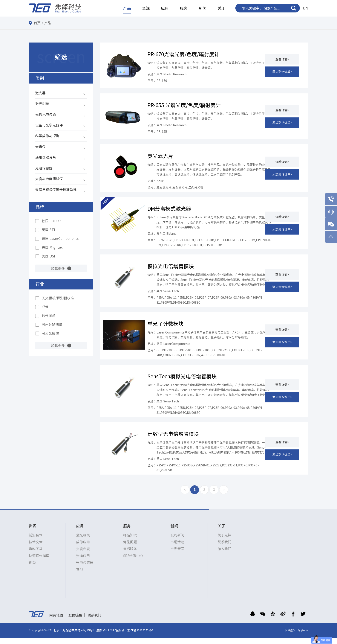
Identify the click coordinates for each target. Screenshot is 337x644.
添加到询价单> (282, 72)
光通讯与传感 (46, 114)
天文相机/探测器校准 (58, 298)
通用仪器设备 (46, 157)
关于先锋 (224, 541)
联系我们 (224, 548)
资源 (146, 8)
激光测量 (42, 104)
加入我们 (224, 555)
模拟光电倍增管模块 (171, 266)
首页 (37, 23)
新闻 (203, 8)
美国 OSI (48, 256)
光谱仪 (40, 147)
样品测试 (130, 541)
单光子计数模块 (165, 324)
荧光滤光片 (160, 156)
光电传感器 (44, 168)
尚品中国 (303, 636)
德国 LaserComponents (60, 239)
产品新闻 (177, 555)
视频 (32, 569)
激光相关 (83, 541)
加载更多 (58, 268)
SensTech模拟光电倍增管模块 (182, 381)
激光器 (40, 93)
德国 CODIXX (52, 221)
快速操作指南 (39, 562)
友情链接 (75, 621)
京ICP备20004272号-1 (140, 636)
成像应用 (83, 548)
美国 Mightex (52, 247)
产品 (127, 8)
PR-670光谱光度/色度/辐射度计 (183, 54)
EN (306, 8)
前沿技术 (36, 541)
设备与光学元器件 (49, 125)
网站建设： (291, 636)
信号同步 (49, 316)
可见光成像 (50, 333)
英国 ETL (49, 230)
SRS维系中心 (133, 562)
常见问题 (130, 548)
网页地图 (56, 621)
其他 (80, 576)
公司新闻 (177, 541)
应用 (165, 8)
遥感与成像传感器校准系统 (56, 190)
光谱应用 (83, 562)
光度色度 (83, 555)
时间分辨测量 (52, 324)
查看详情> (282, 59)
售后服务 (130, 555)
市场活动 (177, 548)
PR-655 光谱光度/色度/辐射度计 (184, 105)
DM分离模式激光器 (169, 209)
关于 (222, 8)
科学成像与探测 (47, 136)
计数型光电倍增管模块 (173, 439)
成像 (45, 307)
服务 (184, 8)
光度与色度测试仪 (49, 179)
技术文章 (36, 548)
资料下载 (36, 555)
